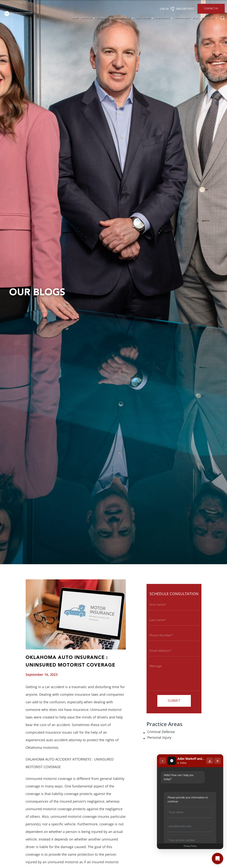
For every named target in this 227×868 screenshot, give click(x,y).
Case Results (162, 18)
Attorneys (102, 18)
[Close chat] (218, 761)
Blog (195, 18)
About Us (86, 18)
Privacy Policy (190, 846)
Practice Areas (122, 18)
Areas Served (143, 18)
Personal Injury (159, 737)
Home (75, 18)
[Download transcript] (210, 761)
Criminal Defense (161, 732)
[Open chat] (218, 859)
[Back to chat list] (163, 761)
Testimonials (182, 18)
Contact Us (211, 9)
